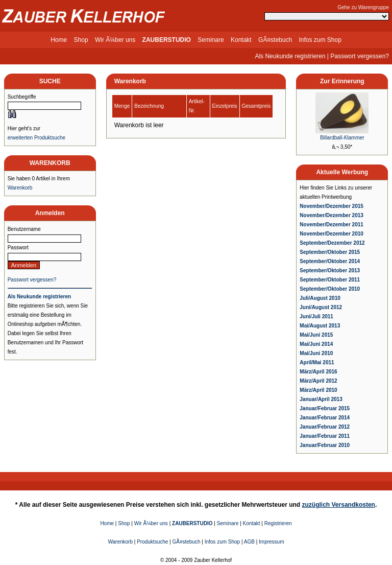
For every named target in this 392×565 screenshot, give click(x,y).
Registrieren (278, 523)
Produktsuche (152, 542)
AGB (249, 542)
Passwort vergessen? (360, 56)
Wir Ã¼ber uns (115, 40)
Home (59, 40)
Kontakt (241, 40)
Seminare (211, 40)
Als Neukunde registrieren (290, 56)
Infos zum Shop (320, 40)
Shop (81, 40)
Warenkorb (20, 188)
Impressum (271, 542)
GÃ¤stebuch (275, 40)
